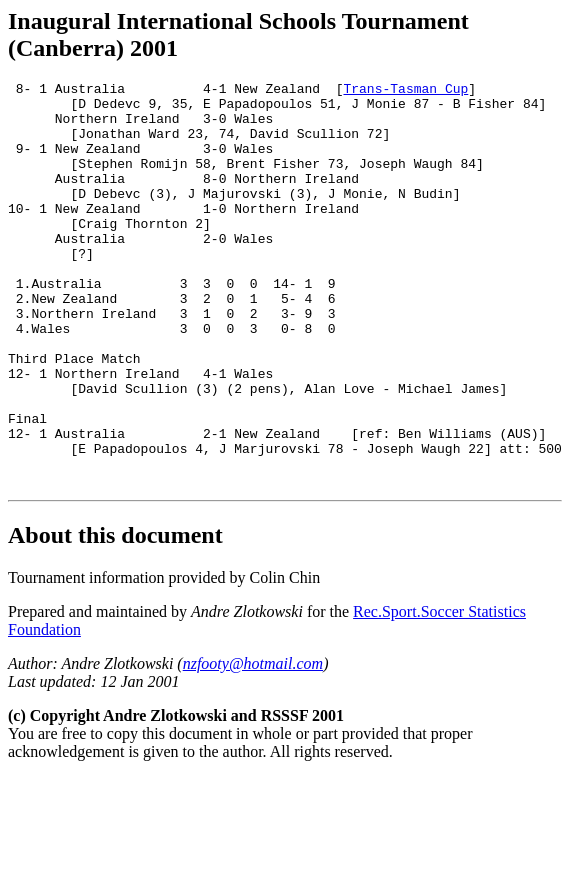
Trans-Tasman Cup (405, 91)
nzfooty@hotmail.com (253, 744)
